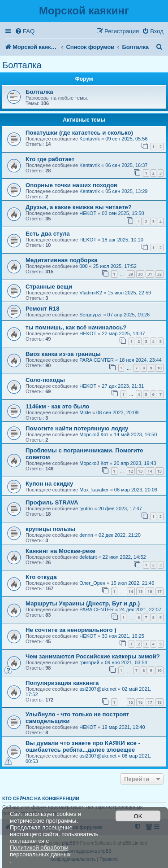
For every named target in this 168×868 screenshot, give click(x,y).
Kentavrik (90, 139)
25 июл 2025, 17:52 (115, 266)
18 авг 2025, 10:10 (122, 240)
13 (140, 471)
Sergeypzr (90, 315)
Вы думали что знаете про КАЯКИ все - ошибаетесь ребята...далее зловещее (83, 746)
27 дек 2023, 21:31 (123, 386)
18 (159, 702)
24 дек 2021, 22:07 (140, 609)
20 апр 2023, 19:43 (135, 463)
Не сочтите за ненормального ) (71, 630)
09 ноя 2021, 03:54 (126, 662)
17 (159, 591)
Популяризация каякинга (62, 683)
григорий (89, 662)
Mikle (85, 412)
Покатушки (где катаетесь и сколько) (79, 133)
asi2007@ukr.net (98, 689)
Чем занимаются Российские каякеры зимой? (93, 656)
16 (150, 591)
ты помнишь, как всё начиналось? (76, 327)
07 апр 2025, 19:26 (129, 315)
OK (138, 816)
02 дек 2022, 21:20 (120, 535)
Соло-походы (45, 380)
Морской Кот (94, 434)
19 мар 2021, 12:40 (123, 727)
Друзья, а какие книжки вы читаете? (79, 207)
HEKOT (88, 213)
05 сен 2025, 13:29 (126, 191)
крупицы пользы (50, 529)
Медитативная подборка (61, 260)
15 (159, 471)
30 (140, 274)
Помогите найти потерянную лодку (77, 428)
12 (131, 471)
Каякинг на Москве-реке (60, 551)
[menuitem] (25, 31)
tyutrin (86, 509)
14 (150, 471)
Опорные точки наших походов (71, 185)
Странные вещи (49, 287)
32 (159, 274)
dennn (86, 535)
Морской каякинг (84, 11)
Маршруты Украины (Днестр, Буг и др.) (83, 603)
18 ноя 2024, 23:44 (140, 360)
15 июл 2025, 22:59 (129, 293)
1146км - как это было (57, 406)
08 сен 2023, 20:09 (117, 412)
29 (131, 274)
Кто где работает (50, 159)
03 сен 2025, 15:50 (123, 213)
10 (159, 368)
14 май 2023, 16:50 (135, 434)
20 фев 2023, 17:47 (120, 509)
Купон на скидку (49, 484)
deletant (88, 557)
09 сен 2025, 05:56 (126, 139)
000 (83, 266)
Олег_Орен (92, 583)
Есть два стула (48, 234)
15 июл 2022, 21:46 (132, 583)
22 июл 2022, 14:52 (124, 557)
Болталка (22, 65)
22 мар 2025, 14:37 (123, 333)
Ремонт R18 (43, 309)
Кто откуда (41, 577)
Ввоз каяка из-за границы (63, 354)
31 (150, 274)
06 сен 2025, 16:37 (126, 165)
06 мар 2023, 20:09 (136, 490)
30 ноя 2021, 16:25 (123, 636)
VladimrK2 (91, 293)
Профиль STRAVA (52, 502)
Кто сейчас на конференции (41, 798)
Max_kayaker (94, 490)
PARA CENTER (97, 360)
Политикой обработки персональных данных (40, 851)
